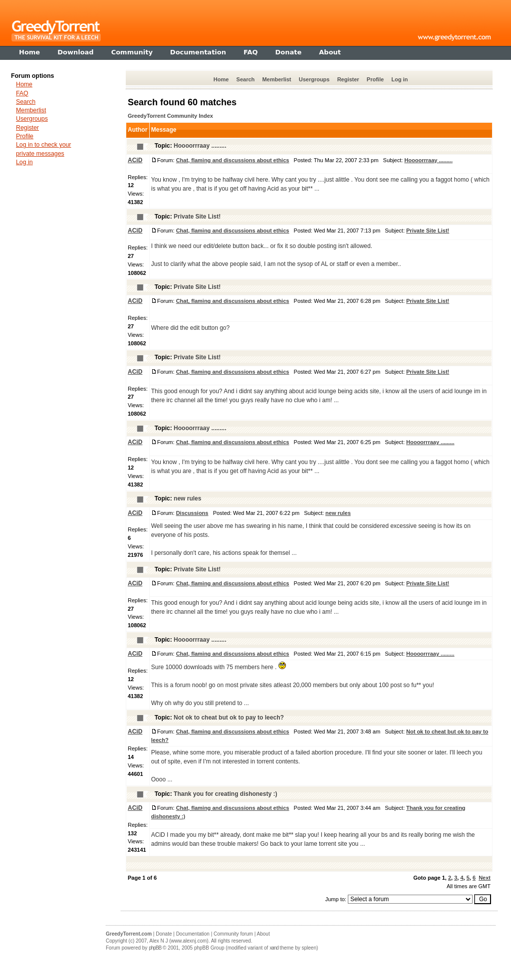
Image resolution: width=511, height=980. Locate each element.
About (263, 934)
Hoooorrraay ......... (200, 146)
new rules (187, 498)
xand (274, 948)
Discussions (192, 513)
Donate (164, 934)
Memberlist (276, 79)
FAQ (22, 93)
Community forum (233, 934)
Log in (399, 79)
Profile (375, 79)
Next (485, 878)
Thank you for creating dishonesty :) (225, 794)
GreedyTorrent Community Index (170, 116)
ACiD (135, 160)
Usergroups (314, 79)
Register (348, 79)
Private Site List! (197, 217)
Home (221, 79)
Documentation (193, 934)
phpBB (155, 948)
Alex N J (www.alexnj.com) (179, 941)
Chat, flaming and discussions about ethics (233, 160)
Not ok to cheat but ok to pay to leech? (229, 718)
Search (246, 79)
